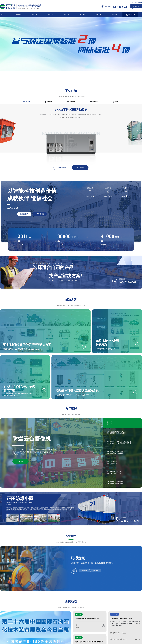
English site (139, 2)
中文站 (131, 2)
